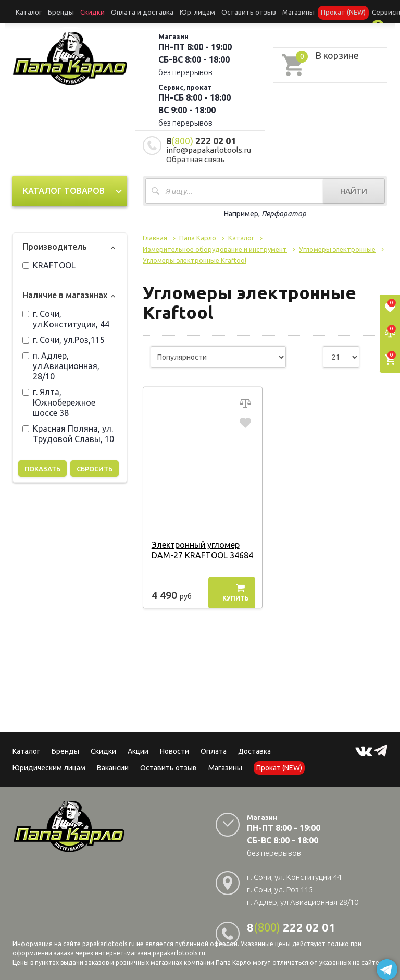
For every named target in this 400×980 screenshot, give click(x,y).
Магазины (225, 765)
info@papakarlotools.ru (209, 147)
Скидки (103, 748)
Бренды (54, 11)
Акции (138, 748)
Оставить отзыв (215, 11)
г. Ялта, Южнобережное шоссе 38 (59, 399)
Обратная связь (196, 156)
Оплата (214, 748)
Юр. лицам (171, 11)
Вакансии (113, 765)
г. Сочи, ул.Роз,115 (64, 337)
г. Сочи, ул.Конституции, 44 (66, 316)
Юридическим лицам (49, 765)
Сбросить (95, 465)
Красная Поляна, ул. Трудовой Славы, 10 (68, 431)
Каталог (27, 11)
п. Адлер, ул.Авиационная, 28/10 (61, 363)
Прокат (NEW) (298, 11)
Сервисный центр (349, 11)
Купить (236, 589)
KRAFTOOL (49, 262)
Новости (174, 748)
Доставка (254, 748)
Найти (354, 188)
